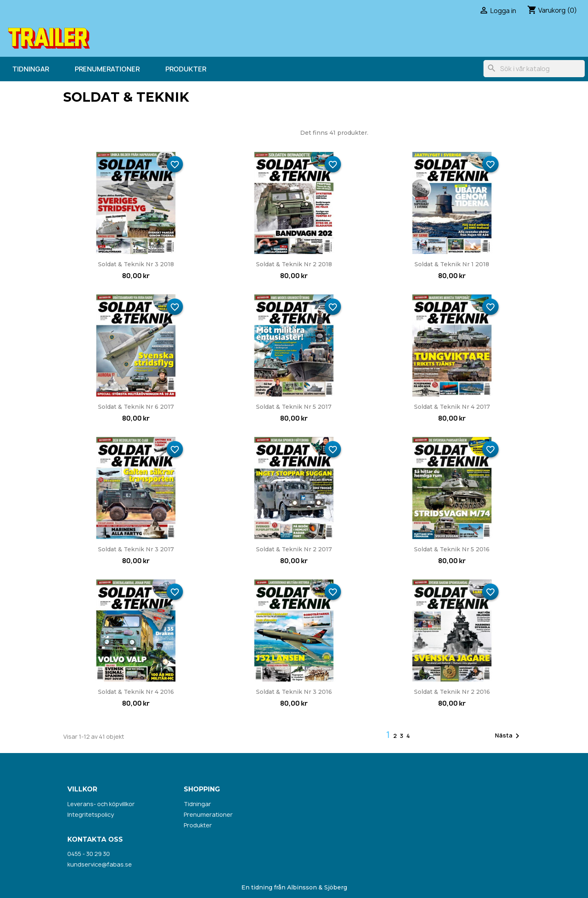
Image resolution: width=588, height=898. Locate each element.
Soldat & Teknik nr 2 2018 (294, 264)
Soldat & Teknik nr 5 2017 (294, 407)
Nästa (509, 736)
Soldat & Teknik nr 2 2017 (294, 549)
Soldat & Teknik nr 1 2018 (452, 264)
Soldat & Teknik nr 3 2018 (136, 264)
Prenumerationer (107, 69)
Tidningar (31, 69)
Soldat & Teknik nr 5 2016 (452, 549)
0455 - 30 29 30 (89, 854)
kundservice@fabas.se (100, 864)
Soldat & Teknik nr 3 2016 (294, 692)
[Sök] (534, 69)
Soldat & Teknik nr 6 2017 (136, 407)
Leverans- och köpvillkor (101, 804)
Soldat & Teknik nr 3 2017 (136, 549)
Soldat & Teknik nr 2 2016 (452, 692)
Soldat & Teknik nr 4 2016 (136, 692)
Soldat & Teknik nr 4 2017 (452, 407)
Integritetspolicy (91, 814)
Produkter (186, 69)
